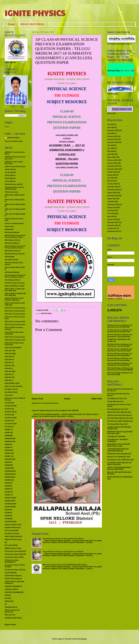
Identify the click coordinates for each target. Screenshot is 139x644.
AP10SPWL (9, 519)
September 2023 (113, 130)
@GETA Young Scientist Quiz (15, 166)
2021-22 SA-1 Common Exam (15, 322)
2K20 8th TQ (9, 362)
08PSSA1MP (9, 229)
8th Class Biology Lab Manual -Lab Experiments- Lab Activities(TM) (120, 336)
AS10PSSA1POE (11, 522)
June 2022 (111, 148)
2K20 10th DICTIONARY (13, 348)
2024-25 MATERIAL (32, 24)
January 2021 (112, 184)
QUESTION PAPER (67, 164)
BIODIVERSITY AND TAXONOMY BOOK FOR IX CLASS (119, 445)
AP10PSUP (9, 510)
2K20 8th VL (9, 368)
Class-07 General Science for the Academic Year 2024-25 (55, 410)
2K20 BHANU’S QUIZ (12, 383)
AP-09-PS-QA (9, 421)
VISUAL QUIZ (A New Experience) (12, 611)
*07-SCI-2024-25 (10, 172)
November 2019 (113, 196)
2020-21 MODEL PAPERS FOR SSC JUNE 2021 (15, 294)
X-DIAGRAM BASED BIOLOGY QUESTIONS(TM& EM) (118, 450)
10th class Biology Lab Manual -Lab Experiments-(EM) (120, 374)
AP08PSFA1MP (10, 439)
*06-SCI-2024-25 (10, 169)
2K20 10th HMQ (10, 354)
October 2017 (112, 228)
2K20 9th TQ (9, 374)
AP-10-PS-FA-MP (11, 424)
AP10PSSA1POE (11, 504)
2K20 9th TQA (10, 377)
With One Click (10, 615)
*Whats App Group (11, 192)
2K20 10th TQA (10, 351)
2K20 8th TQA (10, 365)
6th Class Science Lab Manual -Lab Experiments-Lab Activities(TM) (120, 326)
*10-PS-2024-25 (10, 181)
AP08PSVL (9, 444)
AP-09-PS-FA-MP (11, 418)
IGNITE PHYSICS (35, 13)
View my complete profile (14, 141)
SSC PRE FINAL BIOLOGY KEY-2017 (120, 418)
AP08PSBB (9, 436)
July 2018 (111, 210)
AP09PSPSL (9, 465)
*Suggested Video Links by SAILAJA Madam (14, 188)
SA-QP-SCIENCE (11, 573)
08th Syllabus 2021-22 (12, 240)
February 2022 (112, 160)
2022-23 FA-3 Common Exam (15, 337)
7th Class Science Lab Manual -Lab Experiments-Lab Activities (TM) (120, 331)
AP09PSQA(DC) (10, 471)
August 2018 (112, 208)
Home (11, 24)
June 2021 (111, 178)
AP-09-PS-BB (9, 415)
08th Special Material (12, 232)
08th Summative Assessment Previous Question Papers (15, 236)
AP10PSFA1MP (10, 501)
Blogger (84, 639)
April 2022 (111, 154)
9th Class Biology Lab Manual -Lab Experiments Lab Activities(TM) (120, 364)
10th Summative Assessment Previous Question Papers (15, 276)
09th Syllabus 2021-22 (12, 251)
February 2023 (112, 136)
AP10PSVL (9, 513)
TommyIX (68, 639)
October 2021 (112, 172)
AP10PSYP (9, 516)
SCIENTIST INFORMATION (14, 592)
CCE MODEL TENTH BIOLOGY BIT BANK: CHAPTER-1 (119, 464)
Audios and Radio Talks (13, 525)
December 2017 (113, 222)
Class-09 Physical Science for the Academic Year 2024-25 (63, 539)
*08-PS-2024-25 (10, 175)
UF (6, 604)
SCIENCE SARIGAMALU (13, 586)
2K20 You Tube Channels (14, 386)
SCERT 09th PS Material (13, 576)
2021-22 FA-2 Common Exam (15, 311)
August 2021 (112, 175)
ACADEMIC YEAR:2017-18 (67, 145)
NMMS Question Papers (13, 548)
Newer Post (37, 399)
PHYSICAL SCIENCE (67, 142)
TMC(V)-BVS (9, 601)
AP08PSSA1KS (10, 441)
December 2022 (113, 142)
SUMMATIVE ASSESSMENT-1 (67, 150)
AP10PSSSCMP (10, 507)
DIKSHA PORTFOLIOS (13, 528)
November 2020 (113, 187)
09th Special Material (12, 243)
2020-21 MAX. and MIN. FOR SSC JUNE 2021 (15, 290)
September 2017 (113, 231)
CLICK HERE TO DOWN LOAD (67, 135)
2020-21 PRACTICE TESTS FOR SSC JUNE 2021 (14, 299)
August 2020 (112, 193)
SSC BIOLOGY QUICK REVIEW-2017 (120, 421)
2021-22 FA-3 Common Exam (15, 314)
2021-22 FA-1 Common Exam (15, 308)
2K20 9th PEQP (46, 313)
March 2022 (111, 157)
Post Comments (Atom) (50, 403)
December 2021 (113, 166)
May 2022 (111, 151)
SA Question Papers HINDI (14, 557)
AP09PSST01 (9, 480)
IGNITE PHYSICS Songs (13, 539)
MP (6, 542)
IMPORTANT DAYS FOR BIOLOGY (119, 454)
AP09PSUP (9, 483)
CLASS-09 (67, 138)
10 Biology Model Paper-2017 (118, 424)
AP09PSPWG (9, 468)
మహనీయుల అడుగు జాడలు (13, 618)
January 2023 (112, 139)
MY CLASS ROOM (11, 545)
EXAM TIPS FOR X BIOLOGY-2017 (119, 412)
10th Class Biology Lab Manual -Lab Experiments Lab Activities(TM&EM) (120, 369)
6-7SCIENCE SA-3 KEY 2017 (117, 399)
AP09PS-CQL (9, 453)
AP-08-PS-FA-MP (11, 406)
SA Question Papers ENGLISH (15, 554)
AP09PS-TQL (9, 456)
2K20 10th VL (9, 359)
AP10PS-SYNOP (10, 498)
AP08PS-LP (9, 430)
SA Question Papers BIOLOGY (16, 551)
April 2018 (111, 216)
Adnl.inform (9, 395)
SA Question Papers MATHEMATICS (12, 561)
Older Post (97, 399)
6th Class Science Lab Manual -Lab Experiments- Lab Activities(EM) (120, 345)
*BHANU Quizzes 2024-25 (14, 184)
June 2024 (111, 127)
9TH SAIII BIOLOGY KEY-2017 (118, 409)
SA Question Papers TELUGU (15, 570)
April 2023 (111, 133)
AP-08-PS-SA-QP (11, 412)
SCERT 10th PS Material (13, 579)
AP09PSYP (9, 489)
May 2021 (111, 181)
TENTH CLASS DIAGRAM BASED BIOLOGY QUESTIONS (119, 468)
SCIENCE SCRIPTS (11, 589)
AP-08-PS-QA (9, 409)
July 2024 (111, 124)
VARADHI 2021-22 (11, 607)
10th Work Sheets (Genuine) (15, 283)
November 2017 (113, 225)
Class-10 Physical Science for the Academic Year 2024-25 (63, 552)
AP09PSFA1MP (10, 459)
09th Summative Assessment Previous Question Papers (15, 247)
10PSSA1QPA (10, 257)
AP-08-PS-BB (9, 403)
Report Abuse (10, 624)
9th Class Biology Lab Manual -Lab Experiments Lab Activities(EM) (120, 359)
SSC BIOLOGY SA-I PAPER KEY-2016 (120, 460)
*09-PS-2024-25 (10, 178)
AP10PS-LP (9, 495)
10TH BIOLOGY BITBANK (116, 436)
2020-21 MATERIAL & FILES (15, 286)
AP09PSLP (9, 462)
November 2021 (113, 169)
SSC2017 (8, 595)
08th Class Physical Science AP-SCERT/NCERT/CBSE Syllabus (65, 565)
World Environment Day (117, 71)
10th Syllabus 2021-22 (12, 280)
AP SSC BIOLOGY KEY (115, 402)
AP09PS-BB (9, 450)
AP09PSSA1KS (10, 477)
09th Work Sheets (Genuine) (15, 254)
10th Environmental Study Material (119, 415)
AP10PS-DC (9, 492)
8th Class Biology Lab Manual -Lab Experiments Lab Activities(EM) (120, 355)
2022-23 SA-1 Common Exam (15, 340)
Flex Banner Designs (12, 533)
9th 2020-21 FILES (11, 392)
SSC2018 (8, 598)
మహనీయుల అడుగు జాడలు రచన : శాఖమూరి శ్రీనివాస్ (119, 289)
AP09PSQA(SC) (10, 474)
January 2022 (112, 163)
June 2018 (111, 213)
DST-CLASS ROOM (11, 531)
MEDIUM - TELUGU (67, 159)
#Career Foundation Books (14, 223)
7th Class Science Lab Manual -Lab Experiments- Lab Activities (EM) (120, 350)
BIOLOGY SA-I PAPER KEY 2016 (119, 457)
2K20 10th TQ (10, 357)
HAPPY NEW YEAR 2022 (13, 536)
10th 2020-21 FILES (12, 260)
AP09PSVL (9, 486)
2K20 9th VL (9, 380)
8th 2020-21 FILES (11, 389)
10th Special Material (12, 272)
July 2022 (111, 145)
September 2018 (113, 205)
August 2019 (112, 199)
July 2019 (111, 202)
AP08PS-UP (9, 433)
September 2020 (113, 190)
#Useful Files (9, 226)
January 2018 (112, 219)
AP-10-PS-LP (9, 427)
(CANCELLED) (67, 154)
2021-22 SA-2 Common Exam (15, 324)
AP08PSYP (9, 447)
